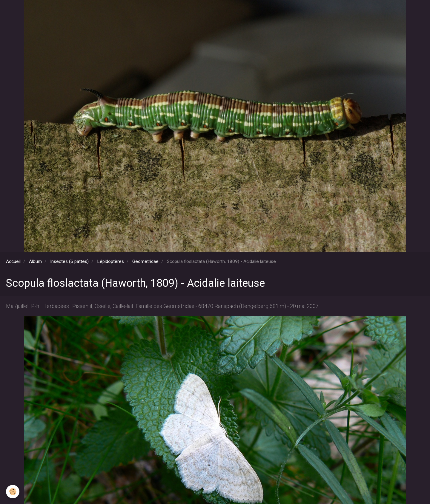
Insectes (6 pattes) (69, 261)
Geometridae (145, 261)
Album (35, 261)
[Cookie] (13, 492)
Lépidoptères (110, 261)
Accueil (13, 261)
